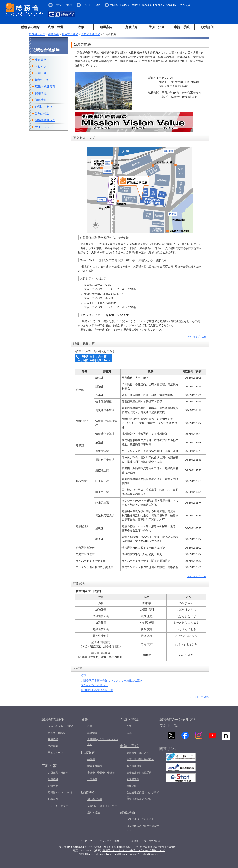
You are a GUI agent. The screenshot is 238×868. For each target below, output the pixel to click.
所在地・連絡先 (57, 733)
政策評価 (207, 27)
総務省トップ (37, 34)
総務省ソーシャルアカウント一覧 (178, 723)
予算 (129, 726)
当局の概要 (42, 113)
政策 (81, 27)
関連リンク (169, 752)
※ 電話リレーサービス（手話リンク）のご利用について (134, 850)
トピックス (42, 66)
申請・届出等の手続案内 (140, 759)
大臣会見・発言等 (58, 773)
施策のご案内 (44, 80)
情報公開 (132, 786)
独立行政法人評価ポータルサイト (143, 828)
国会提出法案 (95, 799)
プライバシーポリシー (94, 685)
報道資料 (41, 60)
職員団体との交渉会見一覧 (97, 690)
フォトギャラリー (58, 806)
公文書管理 (133, 779)
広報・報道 (56, 27)
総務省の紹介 (30, 27)
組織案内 (106, 27)
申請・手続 (182, 27)
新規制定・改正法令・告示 (102, 806)
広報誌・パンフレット (60, 793)
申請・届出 (42, 73)
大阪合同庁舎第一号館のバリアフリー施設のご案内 (112, 681)
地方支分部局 (70, 34)
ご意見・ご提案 (63, 5)
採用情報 (41, 93)
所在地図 (171, 847)
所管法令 (131, 27)
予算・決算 (157, 27)
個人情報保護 (134, 766)
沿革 (83, 676)
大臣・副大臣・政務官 (60, 726)
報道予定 (53, 786)
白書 (90, 726)
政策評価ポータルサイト (140, 819)
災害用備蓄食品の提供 (139, 799)
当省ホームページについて (146, 841)
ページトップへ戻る (197, 337)
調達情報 (41, 100)
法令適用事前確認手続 (139, 773)
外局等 (91, 759)
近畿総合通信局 (91, 34)
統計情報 (92, 733)
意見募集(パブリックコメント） (103, 742)
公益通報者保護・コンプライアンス (143, 795)
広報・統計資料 (45, 86)
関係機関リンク (45, 120)
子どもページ (55, 753)
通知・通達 (94, 813)
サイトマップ (44, 127)
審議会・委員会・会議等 (101, 773)
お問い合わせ (44, 107)
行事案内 (53, 799)
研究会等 (92, 779)
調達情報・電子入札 (138, 753)
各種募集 (53, 746)
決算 (129, 733)
